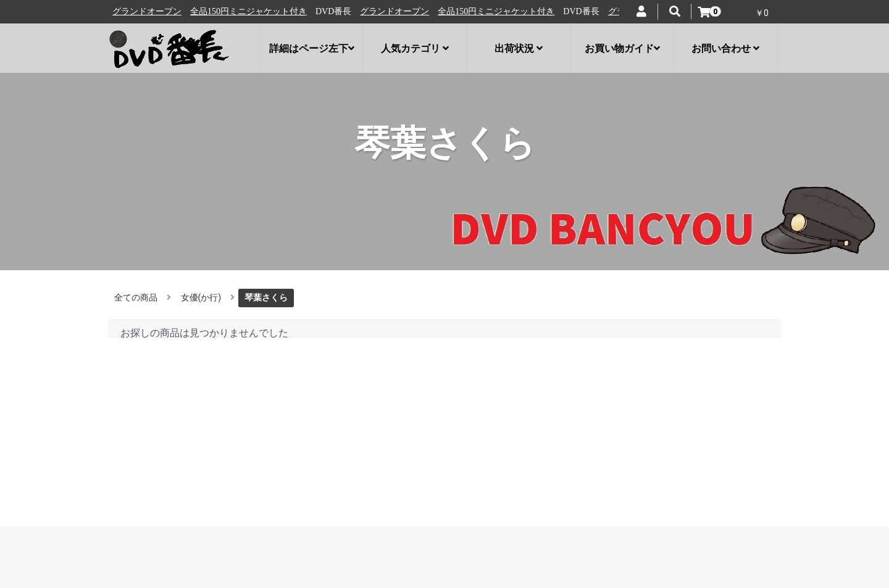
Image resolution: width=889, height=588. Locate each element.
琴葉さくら (266, 297)
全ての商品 (136, 297)
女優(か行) (201, 297)
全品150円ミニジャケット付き (253, 11)
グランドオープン (152, 11)
